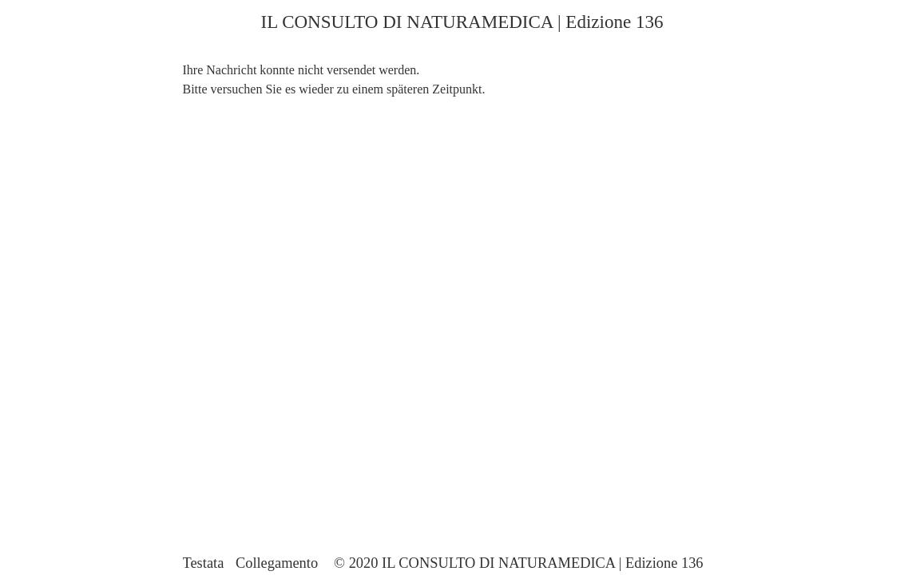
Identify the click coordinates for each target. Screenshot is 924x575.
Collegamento (277, 563)
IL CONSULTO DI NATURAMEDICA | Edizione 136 (462, 22)
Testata (204, 563)
